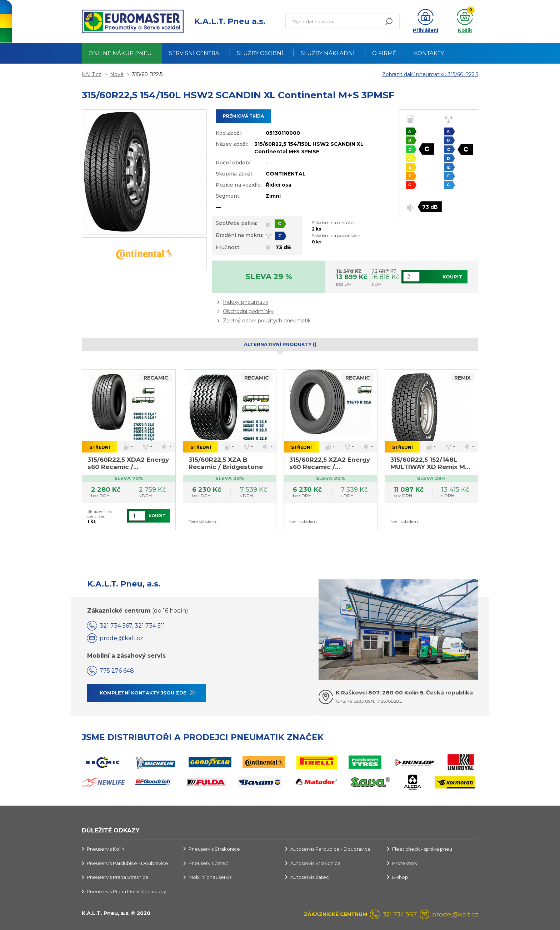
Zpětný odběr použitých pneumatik (267, 321)
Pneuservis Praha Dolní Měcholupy (126, 891)
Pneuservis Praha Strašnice (118, 877)
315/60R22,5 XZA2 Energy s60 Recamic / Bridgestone (330, 464)
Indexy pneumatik (246, 302)
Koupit (452, 277)
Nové (117, 74)
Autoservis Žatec (310, 877)
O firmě (384, 53)
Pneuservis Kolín (106, 849)
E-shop (400, 877)
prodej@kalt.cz (121, 638)
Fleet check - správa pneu (422, 849)
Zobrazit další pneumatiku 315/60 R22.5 (430, 74)
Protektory (405, 863)
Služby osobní (260, 53)
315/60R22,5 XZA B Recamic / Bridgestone (226, 463)
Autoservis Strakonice (316, 863)
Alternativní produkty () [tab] (280, 344)
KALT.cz (92, 74)
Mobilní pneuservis (210, 877)
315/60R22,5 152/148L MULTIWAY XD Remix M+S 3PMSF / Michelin (431, 464)
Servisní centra (194, 53)
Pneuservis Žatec (208, 863)
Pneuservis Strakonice (214, 849)
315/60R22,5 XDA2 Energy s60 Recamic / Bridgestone (128, 464)
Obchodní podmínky (248, 311)
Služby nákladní (328, 53)
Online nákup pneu (120, 53)
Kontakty (429, 53)
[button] (426, 21)
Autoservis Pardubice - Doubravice (331, 849)
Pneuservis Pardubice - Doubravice (127, 863)
